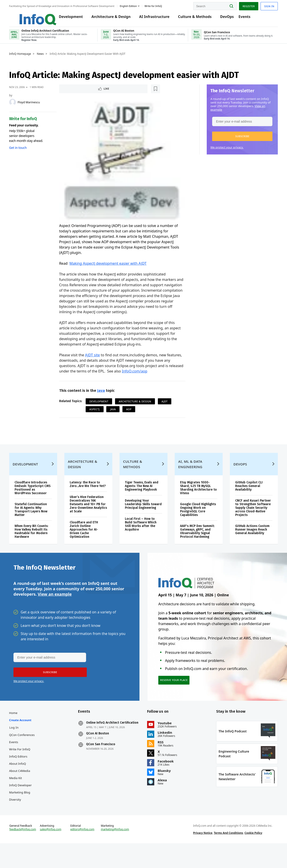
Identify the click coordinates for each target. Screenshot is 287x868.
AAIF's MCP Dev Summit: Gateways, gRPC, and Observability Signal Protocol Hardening (196, 541)
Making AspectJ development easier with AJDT (109, 265)
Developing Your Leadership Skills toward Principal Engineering (138, 516)
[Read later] (87, 93)
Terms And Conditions (227, 855)
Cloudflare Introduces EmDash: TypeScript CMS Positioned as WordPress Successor (35, 497)
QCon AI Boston (100, 755)
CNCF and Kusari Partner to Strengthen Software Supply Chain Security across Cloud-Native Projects (250, 517)
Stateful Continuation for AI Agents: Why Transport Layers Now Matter (35, 519)
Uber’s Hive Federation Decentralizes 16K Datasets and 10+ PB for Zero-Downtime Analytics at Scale (89, 517)
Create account (25, 738)
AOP (130, 411)
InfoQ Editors (23, 775)
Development (69, 18)
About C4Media (24, 789)
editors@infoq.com (85, 852)
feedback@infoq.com (27, 855)
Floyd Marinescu (33, 106)
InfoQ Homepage (24, 58)
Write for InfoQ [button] (158, 5)
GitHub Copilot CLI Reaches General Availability (246, 496)
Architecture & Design (109, 18)
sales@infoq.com (54, 852)
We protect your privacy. (223, 151)
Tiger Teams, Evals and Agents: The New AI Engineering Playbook (142, 496)
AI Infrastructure (152, 18)
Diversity (19, 818)
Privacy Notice (201, 855)
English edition (133, 5)
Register (244, 5)
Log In (18, 746)
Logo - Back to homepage (32, 16)
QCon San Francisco (103, 766)
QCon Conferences (26, 753)
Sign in (265, 5)
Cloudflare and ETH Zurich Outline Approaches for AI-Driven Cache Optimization (86, 543)
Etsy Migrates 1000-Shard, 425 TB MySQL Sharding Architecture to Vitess (195, 497)
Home (18, 731)
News (45, 58)
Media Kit (20, 796)
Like (73, 93)
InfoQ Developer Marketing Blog (25, 807)
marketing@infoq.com (116, 852)
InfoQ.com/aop (151, 373)
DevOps (225, 18)
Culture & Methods (193, 18)
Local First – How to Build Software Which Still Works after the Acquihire (142, 537)
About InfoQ (22, 782)
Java (102, 392)
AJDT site (94, 357)
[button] (238, 140)
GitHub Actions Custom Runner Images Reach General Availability (250, 539)
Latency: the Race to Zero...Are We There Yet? (87, 496)
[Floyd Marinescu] (17, 106)
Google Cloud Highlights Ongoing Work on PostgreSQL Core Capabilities (194, 519)
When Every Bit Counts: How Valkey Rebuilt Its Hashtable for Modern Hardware (36, 541)
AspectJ (96, 411)
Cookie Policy (252, 855)
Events (242, 18)
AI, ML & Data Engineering (189, 474)
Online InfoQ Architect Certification (105, 743)
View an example (55, 610)
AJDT (166, 403)
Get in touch (22, 151)
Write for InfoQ (24, 767)
